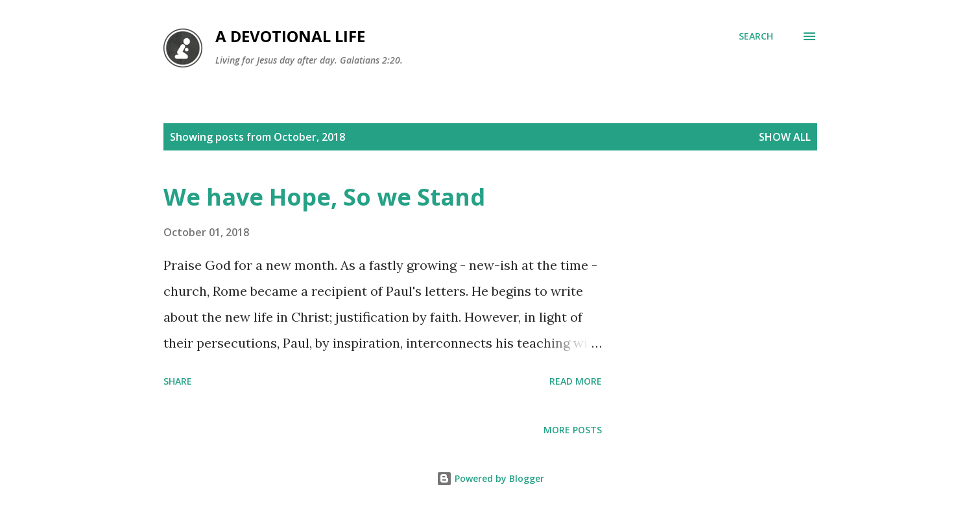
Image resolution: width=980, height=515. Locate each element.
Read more (576, 381)
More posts (573, 430)
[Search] (756, 36)
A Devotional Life (290, 36)
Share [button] (178, 381)
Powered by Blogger (490, 478)
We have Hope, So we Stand (324, 197)
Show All (785, 137)
